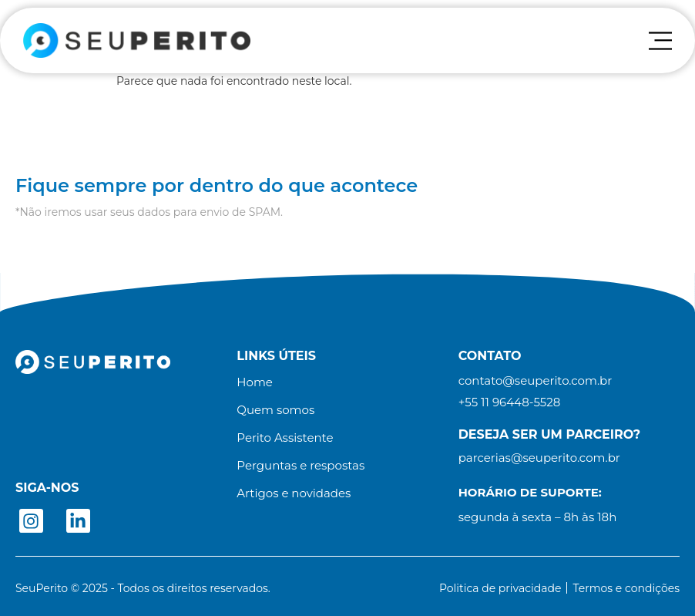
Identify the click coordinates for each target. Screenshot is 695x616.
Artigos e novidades (294, 493)
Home (255, 382)
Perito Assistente (285, 438)
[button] (510, 402)
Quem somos (275, 410)
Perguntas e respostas (300, 466)
